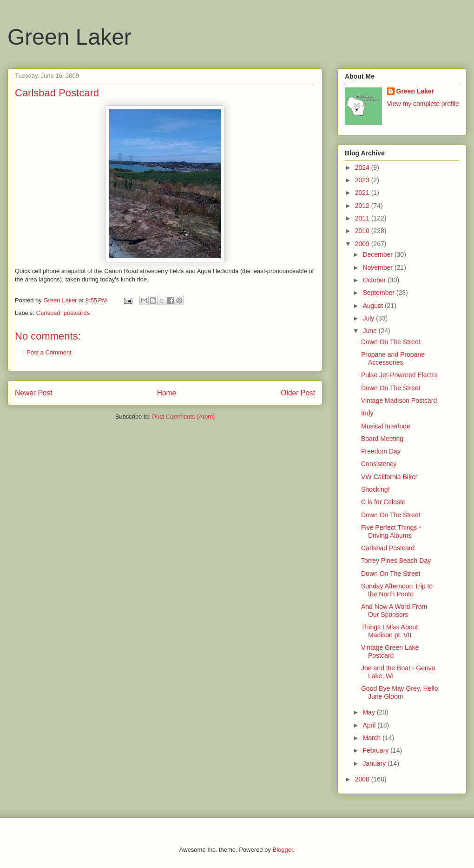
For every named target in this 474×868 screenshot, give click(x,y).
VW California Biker (389, 477)
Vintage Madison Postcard (399, 401)
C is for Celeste (383, 502)
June (370, 331)
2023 (363, 180)
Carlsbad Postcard (388, 548)
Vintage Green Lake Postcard (390, 651)
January (375, 763)
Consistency (379, 464)
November (378, 267)
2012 (363, 206)
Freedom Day (381, 451)
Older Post (298, 393)
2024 (363, 167)
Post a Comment (49, 352)
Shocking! (375, 489)
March (372, 738)
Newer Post (34, 393)
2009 (363, 244)
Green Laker (69, 37)
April (370, 725)
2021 (363, 193)
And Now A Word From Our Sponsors (394, 611)
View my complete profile (423, 104)
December (378, 254)
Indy (367, 413)
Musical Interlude (386, 426)
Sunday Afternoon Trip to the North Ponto (397, 590)
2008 (363, 779)
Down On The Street (391, 342)
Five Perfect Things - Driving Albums (391, 531)
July (369, 318)
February (376, 750)
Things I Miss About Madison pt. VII (389, 631)
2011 (363, 218)
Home (167, 393)
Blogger (283, 850)
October (375, 280)
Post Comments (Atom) (183, 417)
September (379, 293)
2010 (363, 231)
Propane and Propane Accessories (393, 358)
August (373, 306)
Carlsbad (48, 313)
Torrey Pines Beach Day (396, 561)
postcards (77, 313)
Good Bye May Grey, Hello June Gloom (399, 692)
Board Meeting (382, 439)
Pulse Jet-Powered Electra (399, 375)
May (369, 712)
